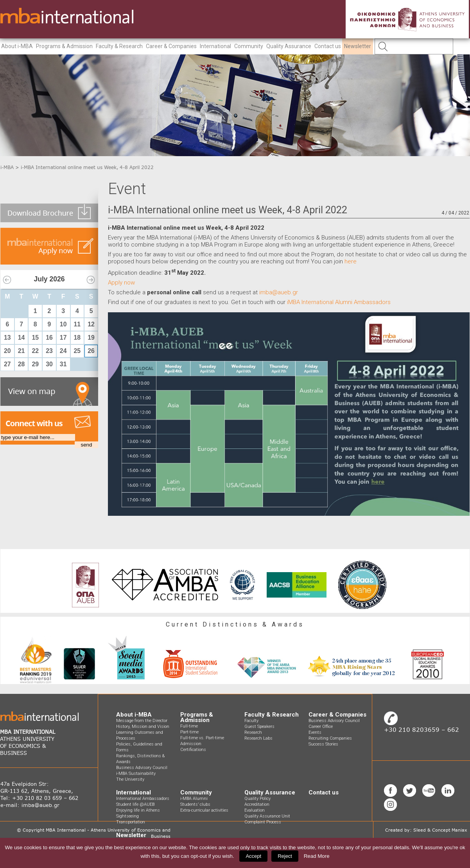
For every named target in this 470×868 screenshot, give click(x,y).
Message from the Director (142, 721)
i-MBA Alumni (194, 799)
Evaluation (255, 810)
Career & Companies (171, 46)
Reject (285, 856)
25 (77, 351)
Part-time (189, 732)
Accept (253, 856)
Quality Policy (257, 799)
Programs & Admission (64, 46)
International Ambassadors (143, 799)
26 (91, 351)
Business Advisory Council (142, 768)
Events (315, 732)
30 (49, 364)
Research (253, 732)
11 (77, 324)
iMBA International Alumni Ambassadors (339, 302)
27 (7, 364)
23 (49, 351)
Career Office (321, 727)
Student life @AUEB (135, 804)
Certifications (193, 750)
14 (22, 338)
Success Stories (323, 744)
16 (49, 338)
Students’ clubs (195, 804)
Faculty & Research (119, 46)
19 (91, 338)
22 (35, 351)
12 (91, 324)
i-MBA (7, 167)
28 (22, 364)
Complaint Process (263, 822)
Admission (191, 744)
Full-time (189, 726)
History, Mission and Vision (143, 727)
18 (77, 338)
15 (35, 338)
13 (7, 338)
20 (7, 351)
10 (63, 324)
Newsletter (358, 46)
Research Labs (258, 738)
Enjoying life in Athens (138, 810)
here (351, 261)
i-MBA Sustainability (136, 773)
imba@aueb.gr (279, 292)
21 (22, 351)
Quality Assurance (289, 46)
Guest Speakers (259, 727)
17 (63, 338)
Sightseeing (127, 816)
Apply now (121, 283)
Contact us (328, 46)
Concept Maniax (450, 830)
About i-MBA (17, 46)
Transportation (131, 822)
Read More (317, 856)
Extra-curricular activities (204, 810)
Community (249, 46)
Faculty (251, 721)
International (215, 46)
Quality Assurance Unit (267, 816)
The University (130, 779)
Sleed (420, 830)
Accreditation (257, 804)
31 (63, 364)
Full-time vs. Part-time (202, 738)
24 (63, 351)
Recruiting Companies (330, 738)
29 (35, 364)
